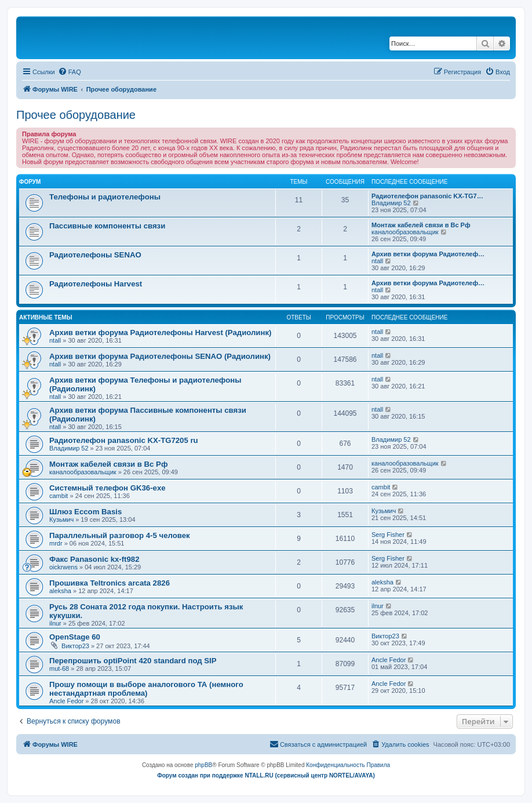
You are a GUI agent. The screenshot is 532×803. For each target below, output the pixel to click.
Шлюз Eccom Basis (85, 512)
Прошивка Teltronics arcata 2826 (110, 583)
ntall (377, 261)
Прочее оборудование (76, 115)
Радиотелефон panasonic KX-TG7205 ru (124, 440)
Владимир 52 (391, 203)
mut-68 (59, 668)
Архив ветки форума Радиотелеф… (428, 254)
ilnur (55, 623)
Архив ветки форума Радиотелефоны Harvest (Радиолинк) (160, 333)
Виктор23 (75, 646)
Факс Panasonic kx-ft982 (94, 559)
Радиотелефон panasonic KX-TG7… (427, 196)
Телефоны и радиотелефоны (105, 197)
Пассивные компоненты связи (107, 226)
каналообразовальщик (405, 232)
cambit (59, 496)
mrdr (56, 543)
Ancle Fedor (389, 660)
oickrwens (63, 567)
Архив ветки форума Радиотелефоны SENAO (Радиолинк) (160, 356)
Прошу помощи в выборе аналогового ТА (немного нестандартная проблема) (146, 689)
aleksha (60, 591)
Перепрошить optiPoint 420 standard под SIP (133, 661)
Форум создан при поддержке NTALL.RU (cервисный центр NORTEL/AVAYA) (266, 775)
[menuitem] (70, 72)
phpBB (203, 765)
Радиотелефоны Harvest (96, 284)
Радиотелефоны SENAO (95, 255)
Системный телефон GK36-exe (108, 488)
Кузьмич (61, 519)
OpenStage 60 (75, 637)
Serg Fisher (388, 535)
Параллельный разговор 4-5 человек (120, 535)
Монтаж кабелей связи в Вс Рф (421, 225)
